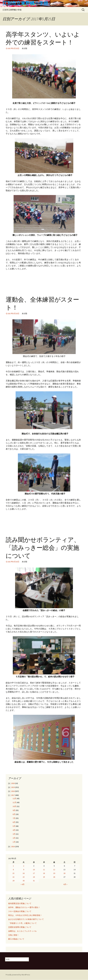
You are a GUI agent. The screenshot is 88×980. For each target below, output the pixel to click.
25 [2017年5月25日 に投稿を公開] (44, 877)
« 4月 (23, 884)
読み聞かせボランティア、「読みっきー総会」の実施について (43, 548)
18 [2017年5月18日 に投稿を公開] (44, 873)
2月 (14, 838)
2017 (13, 795)
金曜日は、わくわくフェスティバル (22, 931)
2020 (13, 783)
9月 (14, 810)
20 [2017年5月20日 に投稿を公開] (64, 873)
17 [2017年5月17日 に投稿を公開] (34, 873)
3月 (14, 834)
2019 (13, 787)
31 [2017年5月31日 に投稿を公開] (34, 881)
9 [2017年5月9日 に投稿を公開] (24, 870)
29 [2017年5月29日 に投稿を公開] (13, 881)
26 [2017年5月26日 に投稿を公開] (54, 877)
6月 (14, 822)
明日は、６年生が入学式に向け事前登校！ (25, 915)
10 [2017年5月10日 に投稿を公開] (34, 870)
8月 (14, 814)
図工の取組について (16, 939)
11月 (14, 802)
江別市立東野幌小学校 (12, 10)
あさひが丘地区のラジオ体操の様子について (26, 919)
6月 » (65, 884)
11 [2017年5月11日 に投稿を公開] (44, 870)
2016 (13, 846)
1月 (14, 842)
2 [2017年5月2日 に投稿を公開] (24, 866)
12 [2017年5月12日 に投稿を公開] (54, 870)
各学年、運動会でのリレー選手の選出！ (24, 907)
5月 (14, 826)
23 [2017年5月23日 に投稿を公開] (24, 877)
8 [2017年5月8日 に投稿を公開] (13, 870)
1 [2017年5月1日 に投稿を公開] (13, 866)
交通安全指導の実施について (20, 927)
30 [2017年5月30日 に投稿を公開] (24, 881)
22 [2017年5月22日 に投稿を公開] (13, 877)
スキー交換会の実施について (20, 911)
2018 (13, 791)
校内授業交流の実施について (20, 903)
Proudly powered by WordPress (18, 975)
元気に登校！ (14, 935)
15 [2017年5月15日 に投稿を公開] (13, 873)
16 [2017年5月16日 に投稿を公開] (24, 873)
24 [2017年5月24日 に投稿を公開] (34, 877)
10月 (14, 806)
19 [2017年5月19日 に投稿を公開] (54, 873)
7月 (14, 818)
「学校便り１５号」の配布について (22, 923)
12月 (14, 798)
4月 (14, 830)
